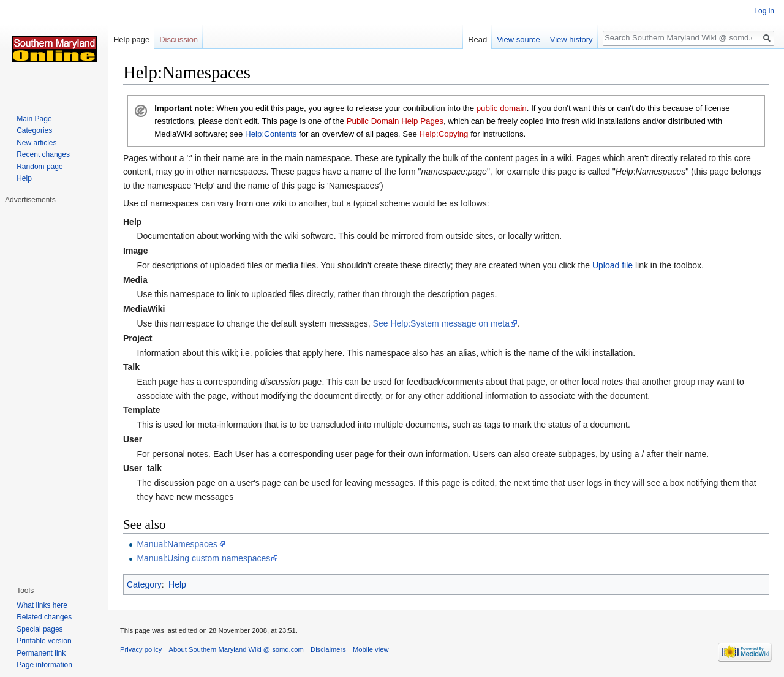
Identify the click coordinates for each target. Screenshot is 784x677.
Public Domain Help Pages (395, 121)
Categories (34, 130)
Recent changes (43, 154)
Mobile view (371, 649)
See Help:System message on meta (441, 323)
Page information (44, 665)
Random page (40, 167)
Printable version (44, 641)
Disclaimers (328, 649)
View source (518, 40)
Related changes (44, 617)
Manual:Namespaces (177, 544)
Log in (764, 11)
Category (144, 584)
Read (477, 40)
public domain (502, 108)
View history (571, 40)
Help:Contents (271, 134)
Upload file (612, 265)
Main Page (34, 119)
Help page (131, 40)
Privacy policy (141, 649)
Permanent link (41, 653)
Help (177, 584)
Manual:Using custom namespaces (203, 558)
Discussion (179, 40)
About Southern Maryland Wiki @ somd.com (236, 649)
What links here (42, 605)
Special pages (40, 629)
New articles (36, 143)
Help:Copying (444, 134)
